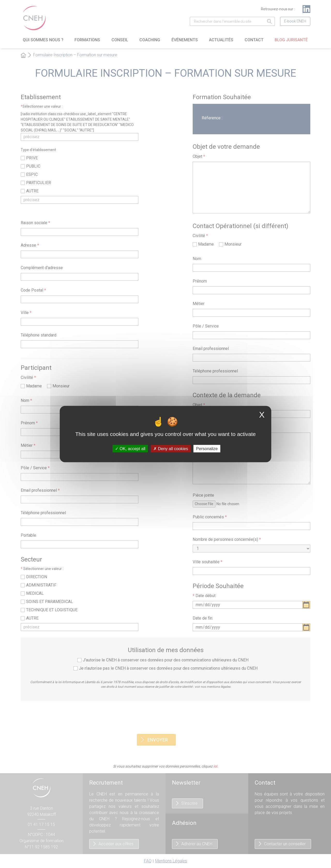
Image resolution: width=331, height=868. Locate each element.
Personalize (207, 449)
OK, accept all (130, 449)
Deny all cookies (171, 449)
